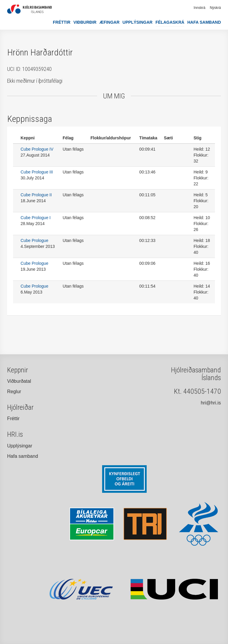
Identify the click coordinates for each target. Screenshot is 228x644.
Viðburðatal (19, 381)
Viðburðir (85, 22)
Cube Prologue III (37, 172)
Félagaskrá (170, 22)
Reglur (14, 392)
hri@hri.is (211, 403)
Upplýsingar (138, 22)
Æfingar (110, 22)
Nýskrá (215, 8)
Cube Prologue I (35, 218)
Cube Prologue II (36, 195)
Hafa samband (204, 22)
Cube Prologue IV (37, 149)
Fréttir (62, 22)
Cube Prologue (34, 240)
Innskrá (199, 8)
